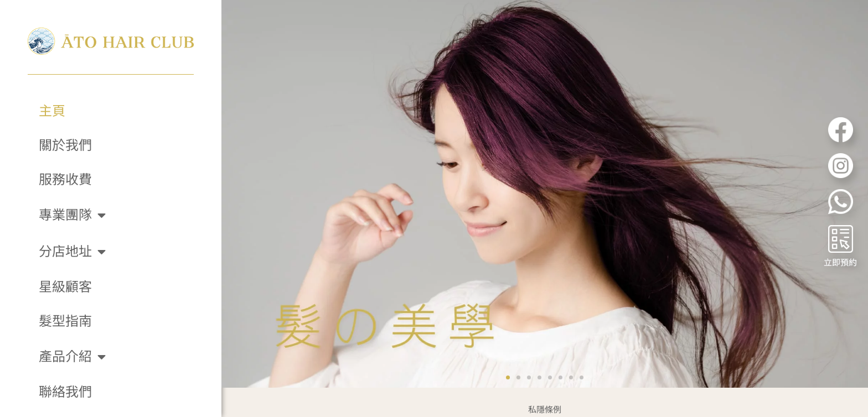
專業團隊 (72, 215)
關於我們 (65, 145)
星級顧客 (65, 287)
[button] (508, 361)
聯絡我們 (65, 392)
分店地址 (72, 252)
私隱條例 (545, 393)
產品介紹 (72, 357)
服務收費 (65, 180)
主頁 (52, 111)
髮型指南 (65, 321)
